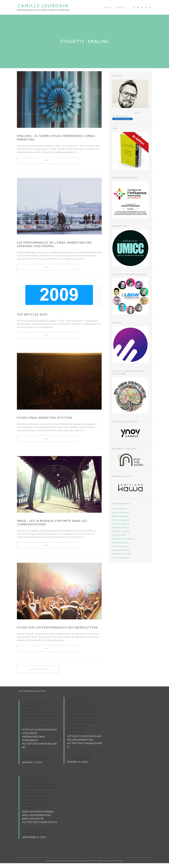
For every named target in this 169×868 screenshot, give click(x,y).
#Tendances (30, 745)
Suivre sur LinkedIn (122, 119)
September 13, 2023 (34, 842)
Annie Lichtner (120, 509)
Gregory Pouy (119, 535)
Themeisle (119, 866)
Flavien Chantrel (121, 524)
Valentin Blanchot (121, 550)
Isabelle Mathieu (121, 543)
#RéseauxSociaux (34, 742)
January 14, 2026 (78, 767)
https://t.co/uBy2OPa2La (83, 741)
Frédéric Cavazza (121, 528)
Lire (32, 162)
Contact (121, 7)
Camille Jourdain (43, 6)
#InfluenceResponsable (38, 817)
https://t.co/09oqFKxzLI (38, 735)
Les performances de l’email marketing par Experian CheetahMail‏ (54, 245)
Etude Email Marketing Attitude (45, 420)
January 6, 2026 (32, 767)
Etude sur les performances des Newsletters (57, 632)
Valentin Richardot (122, 554)
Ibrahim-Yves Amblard (123, 539)
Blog (107, 7)
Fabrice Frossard (121, 520)
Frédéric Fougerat (121, 531)
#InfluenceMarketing (36, 820)
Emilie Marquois (120, 516)
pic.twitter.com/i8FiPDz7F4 (40, 827)
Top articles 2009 (32, 316)
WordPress (93, 866)
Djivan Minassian (121, 513)
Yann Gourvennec (121, 558)
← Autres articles (38, 674)
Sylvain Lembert (120, 546)
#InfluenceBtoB (33, 824)
